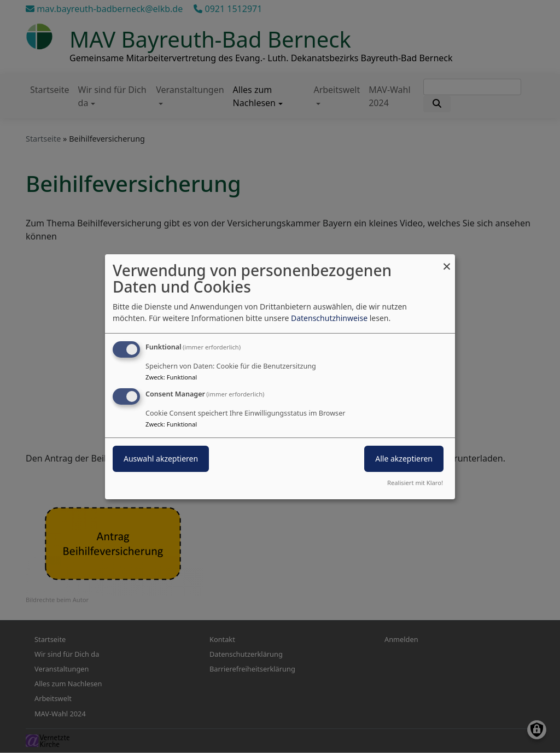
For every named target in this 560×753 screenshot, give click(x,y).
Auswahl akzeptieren (161, 459)
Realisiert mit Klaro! (415, 483)
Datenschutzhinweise (329, 318)
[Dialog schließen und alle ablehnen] (447, 261)
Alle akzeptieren (404, 459)
